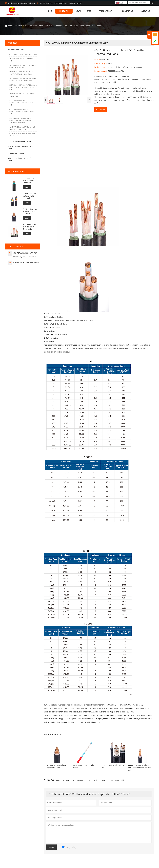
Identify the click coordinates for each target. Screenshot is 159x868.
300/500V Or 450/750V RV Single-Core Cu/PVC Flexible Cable (23, 67)
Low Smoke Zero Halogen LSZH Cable (20, 148)
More (27, 187)
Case (89, 11)
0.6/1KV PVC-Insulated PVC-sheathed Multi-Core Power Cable (22, 135)
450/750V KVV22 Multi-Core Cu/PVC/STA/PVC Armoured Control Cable (22, 103)
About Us (146, 11)
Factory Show (106, 11)
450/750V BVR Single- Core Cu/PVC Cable (21, 60)
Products (64, 11)
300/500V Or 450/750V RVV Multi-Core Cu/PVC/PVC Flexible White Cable (23, 80)
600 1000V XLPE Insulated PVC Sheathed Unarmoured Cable (29, 227)
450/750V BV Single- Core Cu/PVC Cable (23, 54)
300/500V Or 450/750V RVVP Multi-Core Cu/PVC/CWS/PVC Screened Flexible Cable (23, 87)
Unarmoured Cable (117, 780)
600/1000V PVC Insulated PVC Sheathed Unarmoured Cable (29, 181)
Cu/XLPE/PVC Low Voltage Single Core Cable (30, 212)
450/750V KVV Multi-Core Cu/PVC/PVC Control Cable (22, 95)
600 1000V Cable (62, 780)
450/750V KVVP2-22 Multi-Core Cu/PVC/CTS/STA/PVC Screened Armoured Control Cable (20, 121)
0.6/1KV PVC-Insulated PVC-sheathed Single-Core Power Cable (22, 128)
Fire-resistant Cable (16, 153)
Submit (51, 847)
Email (100, 110)
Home (50, 11)
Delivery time (100, 67)
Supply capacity (101, 71)
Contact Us (128, 11)
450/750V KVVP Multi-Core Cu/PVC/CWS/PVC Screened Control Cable (22, 112)
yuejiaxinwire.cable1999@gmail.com (21, 3)
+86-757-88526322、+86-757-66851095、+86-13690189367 (60, 3)
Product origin (101, 63)
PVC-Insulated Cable (16, 50)
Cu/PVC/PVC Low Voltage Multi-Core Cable (30, 196)
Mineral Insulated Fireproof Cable (19, 159)
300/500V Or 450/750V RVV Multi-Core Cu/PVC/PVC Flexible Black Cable (23, 73)
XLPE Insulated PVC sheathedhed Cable (89, 780)
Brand (97, 59)
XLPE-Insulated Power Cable (37, 26)
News (78, 11)
